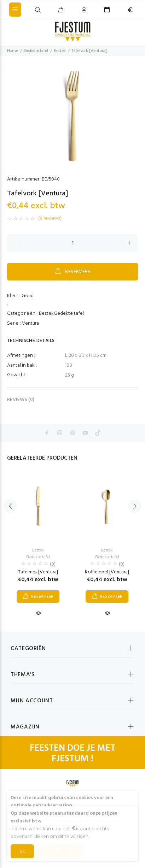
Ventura (30, 323)
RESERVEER (72, 272)
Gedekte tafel (36, 51)
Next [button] (135, 506)
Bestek (60, 51)
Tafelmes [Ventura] (38, 572)
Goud (28, 296)
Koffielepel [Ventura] (107, 572)
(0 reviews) (50, 219)
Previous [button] (10, 506)
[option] (72, 116)
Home (13, 51)
